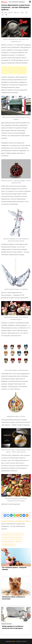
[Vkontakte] (24, 515)
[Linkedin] (11, 515)
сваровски (18, 541)
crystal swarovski (19, 534)
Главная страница (8, 521)
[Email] (21, 515)
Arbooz (13, 641)
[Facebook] (5, 515)
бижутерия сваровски (16, 538)
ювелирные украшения (9, 545)
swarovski (5, 538)
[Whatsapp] (14, 515)
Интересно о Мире (23, 521)
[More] (27, 515)
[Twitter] (8, 515)
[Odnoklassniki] (18, 515)
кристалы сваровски (8, 541)
